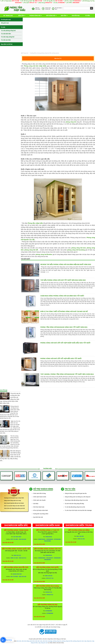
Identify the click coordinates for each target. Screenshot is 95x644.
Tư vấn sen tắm (6, 40)
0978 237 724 (33, 3)
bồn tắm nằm (39, 641)
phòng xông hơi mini (79, 248)
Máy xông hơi (51, 16)
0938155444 (77, 1)
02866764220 (42, 539)
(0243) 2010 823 (17, 574)
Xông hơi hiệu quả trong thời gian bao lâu (76, 493)
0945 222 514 (17, 555)
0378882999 (61, 3)
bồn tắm (19, 641)
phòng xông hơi (71, 122)
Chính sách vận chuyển (39, 500)
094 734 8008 (59, 1)
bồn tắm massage (48, 641)
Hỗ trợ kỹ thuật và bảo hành (41, 510)
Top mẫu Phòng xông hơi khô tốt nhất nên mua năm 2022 (63, 280)
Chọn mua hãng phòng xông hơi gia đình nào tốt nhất (62, 296)
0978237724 (49, 3)
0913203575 (50, 558)
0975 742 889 (16, 1)
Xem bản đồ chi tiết (8, 543)
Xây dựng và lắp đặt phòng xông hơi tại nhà (76, 500)
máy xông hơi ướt (43, 643)
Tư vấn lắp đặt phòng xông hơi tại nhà (75, 507)
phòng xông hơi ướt (31, 250)
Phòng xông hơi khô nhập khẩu (35, 66)
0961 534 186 (23, 577)
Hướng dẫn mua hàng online (41, 514)
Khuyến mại (76, 16)
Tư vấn (87, 16)
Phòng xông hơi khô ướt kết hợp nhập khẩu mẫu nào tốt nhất (65, 343)
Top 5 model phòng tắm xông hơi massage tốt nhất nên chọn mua (67, 374)
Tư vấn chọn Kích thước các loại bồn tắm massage (78, 510)
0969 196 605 (49, 576)
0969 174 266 (38, 1)
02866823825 (42, 558)
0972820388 (57, 539)
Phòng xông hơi (35, 16)
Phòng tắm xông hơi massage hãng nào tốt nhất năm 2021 (64, 327)
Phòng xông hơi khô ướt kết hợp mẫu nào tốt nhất (61, 359)
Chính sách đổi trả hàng (39, 493)
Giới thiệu (36, 504)
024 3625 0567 (17, 537)
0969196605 (76, 3)
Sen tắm (63, 16)
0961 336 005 (80, 536)
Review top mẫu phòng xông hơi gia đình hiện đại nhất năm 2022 (66, 264)
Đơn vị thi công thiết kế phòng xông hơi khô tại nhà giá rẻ (64, 311)
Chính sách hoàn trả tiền (40, 497)
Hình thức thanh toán (39, 507)
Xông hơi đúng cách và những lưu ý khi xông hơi (78, 497)
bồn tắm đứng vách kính (28, 641)
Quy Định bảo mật (38, 517)
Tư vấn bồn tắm (6, 34)
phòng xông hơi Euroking (76, 250)
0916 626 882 (23, 539)
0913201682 (48, 541)
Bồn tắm (21, 16)
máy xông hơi (88, 641)
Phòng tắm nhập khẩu (35, 223)
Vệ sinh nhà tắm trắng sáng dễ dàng (74, 504)
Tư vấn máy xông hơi (8, 37)
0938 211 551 (81, 539)
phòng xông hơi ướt (78, 641)
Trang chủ (8, 16)
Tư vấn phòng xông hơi (8, 31)
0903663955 (57, 558)
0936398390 (50, 539)
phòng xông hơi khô (67, 641)
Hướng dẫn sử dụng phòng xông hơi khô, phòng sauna (45, 53)
